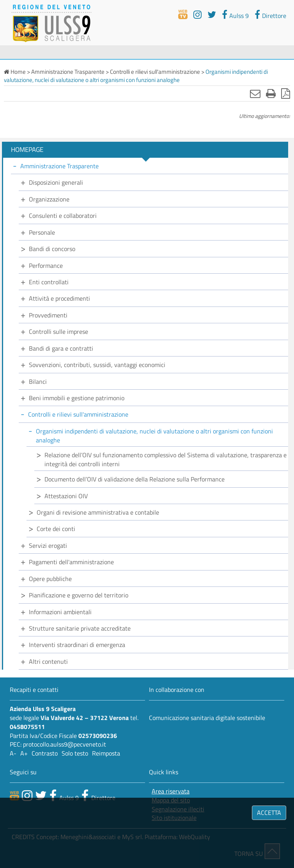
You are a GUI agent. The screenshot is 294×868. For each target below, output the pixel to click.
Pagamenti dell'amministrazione (71, 562)
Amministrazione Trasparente (59, 166)
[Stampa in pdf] (286, 93)
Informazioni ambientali (60, 612)
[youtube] (197, 14)
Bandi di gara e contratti (61, 348)
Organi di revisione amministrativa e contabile (98, 512)
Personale (42, 232)
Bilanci (38, 381)
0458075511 (27, 727)
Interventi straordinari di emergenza (77, 645)
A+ (24, 753)
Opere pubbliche (50, 579)
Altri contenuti (48, 661)
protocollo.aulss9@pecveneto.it (65, 744)
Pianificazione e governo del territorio (79, 595)
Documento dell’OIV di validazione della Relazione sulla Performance (135, 479)
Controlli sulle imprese (58, 332)
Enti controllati (49, 282)
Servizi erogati (48, 545)
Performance (46, 266)
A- (13, 753)
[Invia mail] (255, 93)
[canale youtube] (27, 795)
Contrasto (45, 753)
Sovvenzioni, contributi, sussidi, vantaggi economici (97, 365)
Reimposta (106, 753)
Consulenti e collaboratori (63, 216)
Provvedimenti (48, 315)
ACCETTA (269, 813)
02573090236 (98, 736)
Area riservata (171, 791)
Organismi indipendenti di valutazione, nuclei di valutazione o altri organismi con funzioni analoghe (154, 436)
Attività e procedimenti (59, 298)
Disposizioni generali (56, 182)
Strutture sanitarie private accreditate (80, 628)
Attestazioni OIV (66, 496)
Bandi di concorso (52, 249)
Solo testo (75, 753)
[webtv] (183, 14)
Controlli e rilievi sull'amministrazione (78, 414)
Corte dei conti (56, 529)
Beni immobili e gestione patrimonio (77, 398)
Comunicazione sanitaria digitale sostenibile (207, 718)
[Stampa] (271, 93)
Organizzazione (49, 199)
